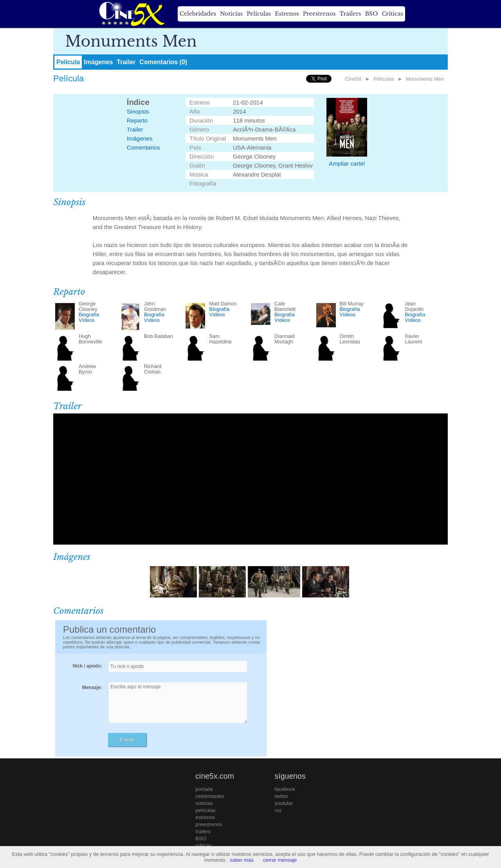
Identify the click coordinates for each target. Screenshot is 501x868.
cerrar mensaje (280, 860)
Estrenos (287, 14)
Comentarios (143, 147)
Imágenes (98, 62)
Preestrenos (319, 14)
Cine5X (354, 79)
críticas (203, 845)
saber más (242, 860)
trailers (203, 831)
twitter (282, 796)
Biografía (89, 315)
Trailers (350, 14)
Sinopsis (138, 111)
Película (68, 62)
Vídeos (87, 320)
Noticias (231, 14)
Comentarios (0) (163, 62)
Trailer (126, 62)
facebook (285, 789)
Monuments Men (425, 79)
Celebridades (198, 14)
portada (204, 789)
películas (205, 810)
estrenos (205, 817)
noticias (204, 803)
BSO (371, 14)
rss (278, 810)
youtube (284, 803)
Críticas (392, 14)
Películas (259, 14)
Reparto (137, 120)
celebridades (210, 796)
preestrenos (209, 824)
